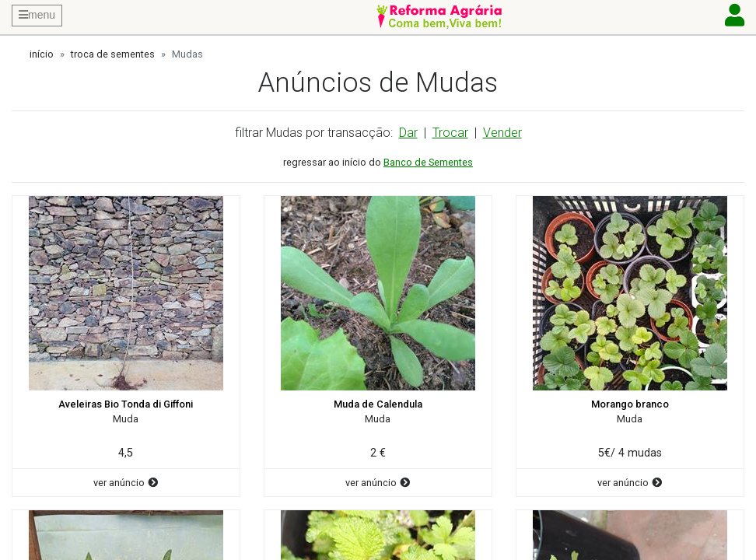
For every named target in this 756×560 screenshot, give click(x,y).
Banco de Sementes (428, 162)
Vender (502, 133)
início (42, 54)
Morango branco (630, 404)
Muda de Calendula (378, 404)
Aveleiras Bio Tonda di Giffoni (126, 404)
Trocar (450, 133)
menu (37, 15)
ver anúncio (126, 483)
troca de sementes (113, 54)
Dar (408, 133)
